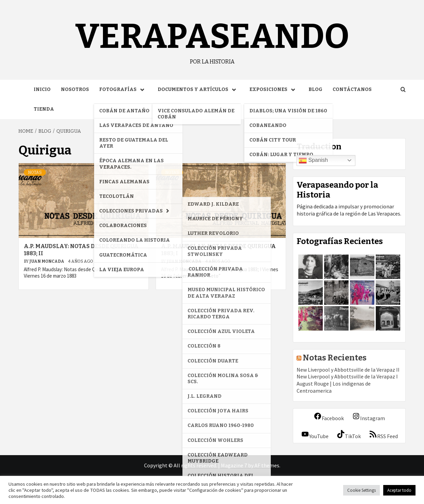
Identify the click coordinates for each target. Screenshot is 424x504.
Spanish (313, 161)
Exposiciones (274, 89)
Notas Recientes (335, 358)
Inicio (42, 89)
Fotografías (123, 89)
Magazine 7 (234, 465)
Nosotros (75, 89)
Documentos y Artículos (198, 89)
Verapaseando (212, 36)
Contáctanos (352, 89)
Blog (315, 89)
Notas (35, 172)
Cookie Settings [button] (361, 490)
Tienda (44, 109)
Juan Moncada (47, 261)
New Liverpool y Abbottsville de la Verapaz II (348, 370)
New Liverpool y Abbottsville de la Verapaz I (347, 376)
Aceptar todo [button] (399, 490)
